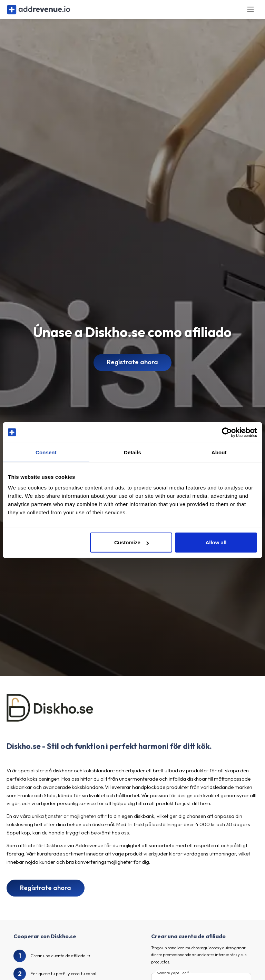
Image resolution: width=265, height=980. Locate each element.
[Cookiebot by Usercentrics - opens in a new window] (227, 432)
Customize (131, 542)
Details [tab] (132, 452)
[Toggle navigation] (251, 13)
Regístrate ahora (132, 370)
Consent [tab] (46, 452)
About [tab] (219, 452)
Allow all (216, 542)
